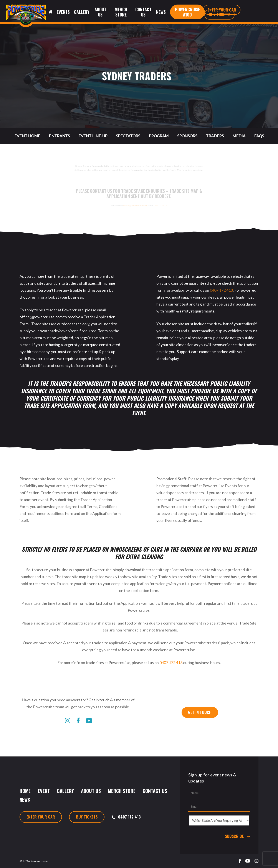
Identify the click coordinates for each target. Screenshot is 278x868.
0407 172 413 (177, 211)
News (25, 799)
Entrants (59, 136)
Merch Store (122, 791)
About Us (91, 791)
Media (239, 136)
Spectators (128, 136)
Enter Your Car (41, 817)
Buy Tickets (87, 817)
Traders (215, 136)
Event (44, 791)
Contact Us (155, 791)
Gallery (65, 791)
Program (159, 136)
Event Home (27, 136)
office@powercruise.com (133, 211)
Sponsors (187, 136)
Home (25, 791)
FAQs (259, 136)
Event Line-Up (93, 136)
